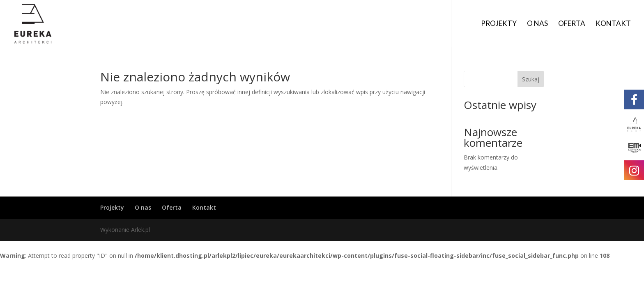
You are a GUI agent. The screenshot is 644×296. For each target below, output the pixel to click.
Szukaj (531, 79)
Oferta (572, 24)
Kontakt (613, 24)
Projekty (499, 24)
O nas (537, 24)
